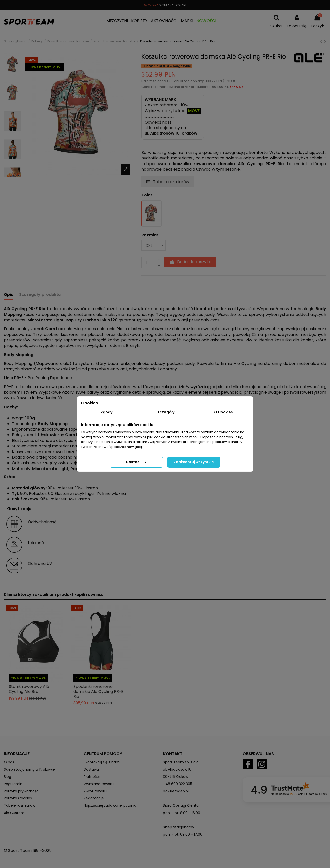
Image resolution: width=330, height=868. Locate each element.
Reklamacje (94, 798)
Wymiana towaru (99, 784)
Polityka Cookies (18, 798)
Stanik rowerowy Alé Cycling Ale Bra (29, 689)
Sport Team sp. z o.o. (181, 762)
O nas (9, 762)
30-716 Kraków (176, 777)
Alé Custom (14, 813)
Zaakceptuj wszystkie (194, 462)
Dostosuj (136, 462)
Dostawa (91, 769)
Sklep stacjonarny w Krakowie (29, 769)
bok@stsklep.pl (176, 791)
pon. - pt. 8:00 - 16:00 (182, 813)
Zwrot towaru (95, 791)
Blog (7, 777)
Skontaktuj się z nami (102, 762)
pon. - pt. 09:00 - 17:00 (183, 834)
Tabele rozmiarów (19, 805)
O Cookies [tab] (223, 412)
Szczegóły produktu (40, 295)
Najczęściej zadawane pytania (110, 805)
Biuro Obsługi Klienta (181, 805)
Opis (8, 295)
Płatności (92, 777)
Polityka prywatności (22, 791)
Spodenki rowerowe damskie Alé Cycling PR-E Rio (98, 691)
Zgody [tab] (107, 412)
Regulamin (13, 784)
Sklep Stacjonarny (179, 827)
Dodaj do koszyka (190, 262)
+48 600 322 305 (178, 784)
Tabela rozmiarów (168, 182)
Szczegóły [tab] (165, 412)
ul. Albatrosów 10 (177, 769)
